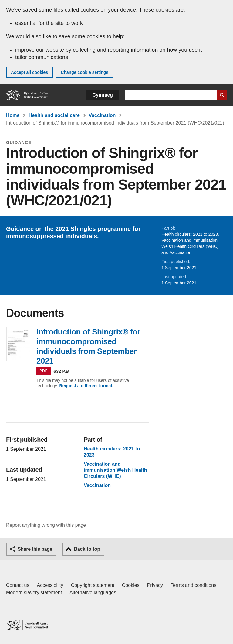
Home (13, 115)
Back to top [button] (87, 549)
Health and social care (54, 115)
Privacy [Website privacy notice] (155, 585)
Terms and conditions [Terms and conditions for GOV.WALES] (193, 585)
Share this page (35, 549)
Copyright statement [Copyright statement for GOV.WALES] (93, 585)
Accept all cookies (29, 72)
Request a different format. (86, 386)
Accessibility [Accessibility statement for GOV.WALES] (50, 585)
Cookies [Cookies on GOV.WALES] (131, 585)
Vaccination (102, 115)
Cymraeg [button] (103, 95)
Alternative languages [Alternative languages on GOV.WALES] (93, 593)
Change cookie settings (84, 72)
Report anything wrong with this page (46, 525)
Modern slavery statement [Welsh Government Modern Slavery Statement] (34, 593)
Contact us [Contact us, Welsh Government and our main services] (18, 585)
